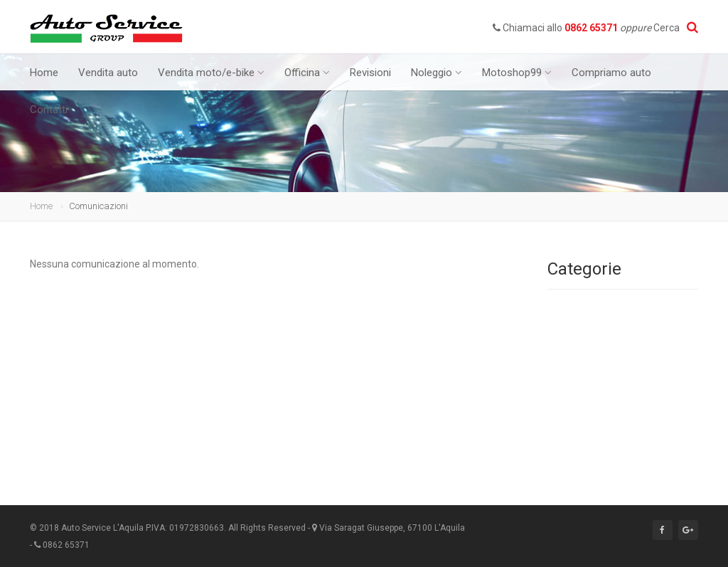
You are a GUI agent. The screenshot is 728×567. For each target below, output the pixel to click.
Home (44, 73)
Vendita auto (108, 73)
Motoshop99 (517, 73)
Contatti (49, 110)
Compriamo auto (611, 73)
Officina (307, 73)
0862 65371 (591, 28)
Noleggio (437, 73)
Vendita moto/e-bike (211, 73)
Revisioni (370, 73)
